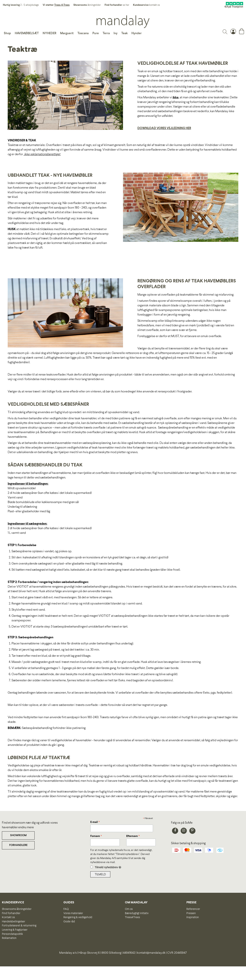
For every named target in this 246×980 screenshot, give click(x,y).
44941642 (129, 953)
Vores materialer (73, 913)
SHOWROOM (18, 835)
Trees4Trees (132, 917)
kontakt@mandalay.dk (151, 953)
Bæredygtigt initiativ (137, 913)
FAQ (66, 909)
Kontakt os (8, 917)
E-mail (95, 822)
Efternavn (133, 837)
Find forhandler (11, 913)
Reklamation (9, 938)
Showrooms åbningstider (17, 909)
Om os (129, 909)
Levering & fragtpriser (15, 930)
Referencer (193, 909)
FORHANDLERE (18, 845)
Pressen (191, 913)
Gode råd (69, 922)
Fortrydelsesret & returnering (19, 926)
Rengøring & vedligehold (78, 917)
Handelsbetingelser (14, 922)
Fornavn (96, 837)
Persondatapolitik (12, 934)
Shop (7, 33)
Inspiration (193, 917)
